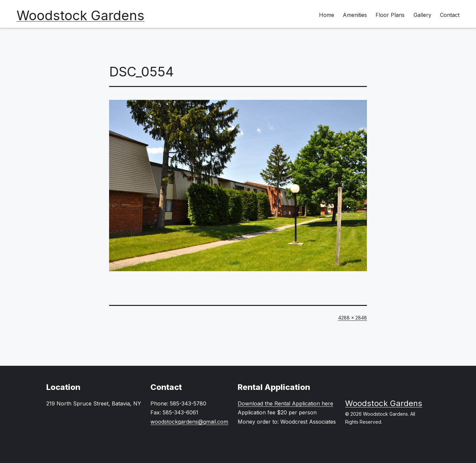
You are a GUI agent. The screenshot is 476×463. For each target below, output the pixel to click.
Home (327, 15)
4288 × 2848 (353, 318)
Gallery (422, 15)
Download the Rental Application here (285, 403)
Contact (450, 15)
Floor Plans (390, 15)
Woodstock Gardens (80, 15)
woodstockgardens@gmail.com (189, 422)
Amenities (355, 15)
